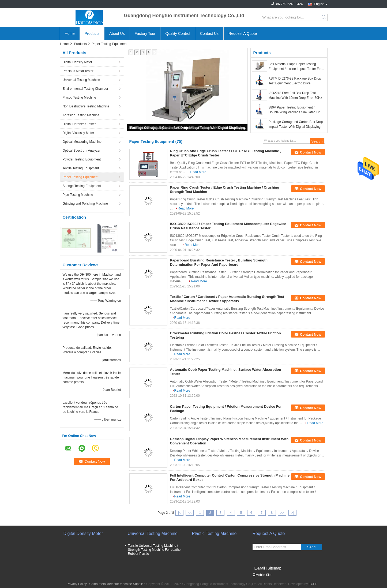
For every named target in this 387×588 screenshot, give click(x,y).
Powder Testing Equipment (82, 159)
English (319, 4)
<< (190, 513)
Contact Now (311, 152)
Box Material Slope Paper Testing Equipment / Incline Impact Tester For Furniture (295, 67)
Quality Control (178, 33)
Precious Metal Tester (78, 71)
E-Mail (260, 568)
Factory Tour (145, 33)
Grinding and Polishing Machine (85, 204)
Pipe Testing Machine (78, 195)
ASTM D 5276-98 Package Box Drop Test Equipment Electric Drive (295, 81)
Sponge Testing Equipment (82, 186)
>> (282, 513)
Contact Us (209, 33)
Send (311, 547)
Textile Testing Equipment (81, 168)
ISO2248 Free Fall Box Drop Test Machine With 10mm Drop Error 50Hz (295, 95)
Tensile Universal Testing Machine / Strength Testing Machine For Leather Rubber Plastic (155, 550)
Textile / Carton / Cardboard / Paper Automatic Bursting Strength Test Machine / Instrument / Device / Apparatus (227, 299)
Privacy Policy (77, 584)
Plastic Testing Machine (79, 98)
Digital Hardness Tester (79, 124)
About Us (117, 33)
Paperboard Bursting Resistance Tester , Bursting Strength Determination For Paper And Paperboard (219, 262)
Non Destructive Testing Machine (86, 106)
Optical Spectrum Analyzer (82, 151)
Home (70, 33)
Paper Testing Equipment (81, 177)
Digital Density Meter (78, 62)
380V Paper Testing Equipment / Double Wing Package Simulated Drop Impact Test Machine (296, 110)
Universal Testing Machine (81, 80)
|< (179, 513)
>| (292, 513)
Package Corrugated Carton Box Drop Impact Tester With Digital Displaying (188, 128)
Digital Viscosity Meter (78, 133)
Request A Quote (243, 33)
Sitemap (274, 568)
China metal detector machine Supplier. (118, 584)
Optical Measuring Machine (82, 142)
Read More (198, 172)
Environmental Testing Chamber (86, 89)
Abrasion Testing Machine (81, 115)
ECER (313, 584)
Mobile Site (262, 575)
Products (92, 33)
